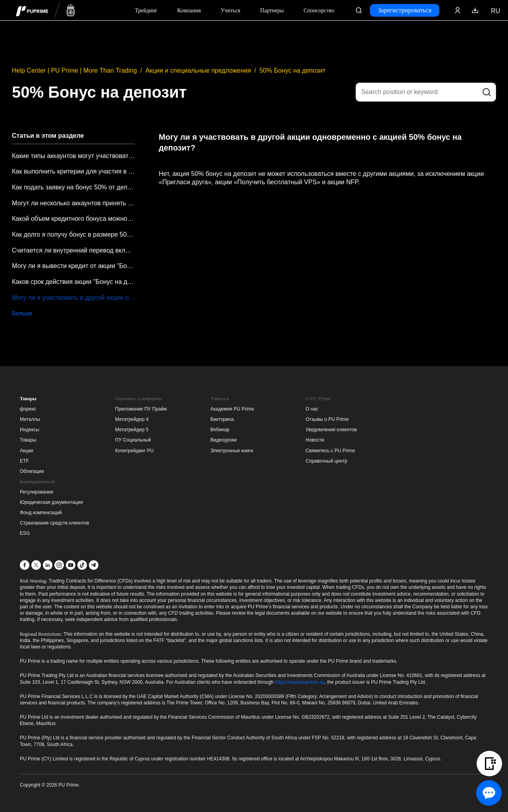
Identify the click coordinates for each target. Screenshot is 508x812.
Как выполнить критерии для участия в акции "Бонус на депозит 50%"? (73, 171)
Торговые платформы (139, 399)
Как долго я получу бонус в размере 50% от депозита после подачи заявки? (73, 234)
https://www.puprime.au (300, 682)
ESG (25, 533)
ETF (24, 461)
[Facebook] (25, 565)
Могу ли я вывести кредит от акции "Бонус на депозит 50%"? (73, 266)
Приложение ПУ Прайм (141, 409)
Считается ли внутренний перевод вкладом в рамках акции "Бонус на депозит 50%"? (73, 250)
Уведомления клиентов (331, 430)
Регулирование (37, 492)
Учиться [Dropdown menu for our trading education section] (231, 11)
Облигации (32, 471)
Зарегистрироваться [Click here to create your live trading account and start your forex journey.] (405, 10)
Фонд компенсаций (41, 513)
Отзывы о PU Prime (327, 419)
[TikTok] (82, 565)
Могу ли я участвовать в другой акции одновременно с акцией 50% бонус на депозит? (73, 298)
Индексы (30, 430)
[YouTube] (71, 565)
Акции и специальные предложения (198, 70)
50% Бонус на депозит (292, 70)
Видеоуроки (223, 440)
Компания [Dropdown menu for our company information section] (189, 11)
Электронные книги (232, 451)
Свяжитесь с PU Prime (330, 451)
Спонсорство (319, 11)
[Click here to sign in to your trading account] (458, 10)
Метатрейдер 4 (132, 419)
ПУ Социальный (133, 440)
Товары (28, 399)
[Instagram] (59, 565)
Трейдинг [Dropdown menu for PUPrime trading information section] (146, 11)
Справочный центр (326, 461)
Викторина (222, 419)
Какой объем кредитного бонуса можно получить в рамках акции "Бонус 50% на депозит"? (73, 219)
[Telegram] (94, 565)
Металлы (30, 419)
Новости (315, 440)
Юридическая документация (51, 502)
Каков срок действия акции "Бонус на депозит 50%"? (73, 282)
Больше (22, 313)
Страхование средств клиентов (54, 523)
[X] (36, 565)
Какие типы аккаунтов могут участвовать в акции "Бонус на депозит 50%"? (73, 156)
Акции (27, 451)
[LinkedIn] (48, 565)
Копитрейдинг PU (134, 451)
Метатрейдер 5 (132, 430)
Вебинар (220, 430)
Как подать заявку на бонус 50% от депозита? (73, 187)
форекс (28, 409)
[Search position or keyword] (426, 92)
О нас (312, 409)
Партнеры (272, 11)
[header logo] (46, 10)
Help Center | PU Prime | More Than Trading (74, 70)
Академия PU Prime (232, 409)
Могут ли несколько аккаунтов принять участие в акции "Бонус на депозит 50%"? (73, 203)
